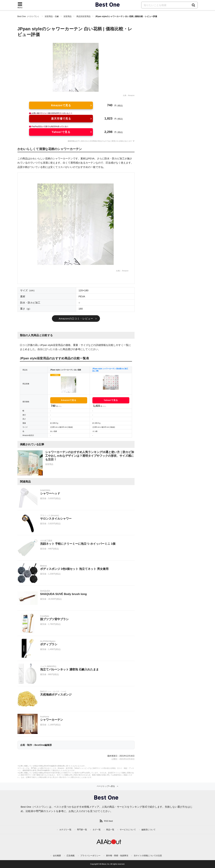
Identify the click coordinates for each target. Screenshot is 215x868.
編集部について (148, 830)
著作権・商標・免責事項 (117, 856)
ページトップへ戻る (106, 786)
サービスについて (128, 830)
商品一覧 (110, 830)
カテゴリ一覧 (65, 830)
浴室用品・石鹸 (52, 16)
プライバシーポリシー (90, 856)
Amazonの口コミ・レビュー (76, 319)
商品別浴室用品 (83, 16)
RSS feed (108, 821)
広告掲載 (71, 856)
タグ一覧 (97, 830)
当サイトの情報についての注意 (148, 856)
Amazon (131, 95)
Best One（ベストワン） (29, 16)
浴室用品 (68, 16)
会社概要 (57, 856)
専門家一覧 (82, 830)
